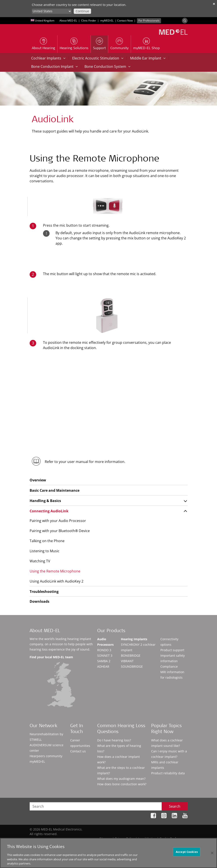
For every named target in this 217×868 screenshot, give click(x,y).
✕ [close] (214, 4)
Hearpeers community (46, 756)
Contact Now (125, 21)
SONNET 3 (105, 655)
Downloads (39, 601)
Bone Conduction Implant (54, 66)
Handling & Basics (45, 501)
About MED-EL (68, 21)
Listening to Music (45, 551)
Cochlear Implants (48, 58)
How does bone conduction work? (122, 784)
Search (175, 806)
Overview (38, 480)
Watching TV (40, 561)
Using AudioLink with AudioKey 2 (56, 581)
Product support (172, 650)
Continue (82, 11)
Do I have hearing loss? (114, 740)
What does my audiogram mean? (121, 779)
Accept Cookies (187, 854)
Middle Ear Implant (148, 58)
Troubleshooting (44, 592)
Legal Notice (147, 838)
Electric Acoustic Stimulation (98, 58)
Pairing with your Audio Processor (58, 521)
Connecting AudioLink (49, 511)
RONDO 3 (104, 650)
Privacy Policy (125, 838)
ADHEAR (103, 666)
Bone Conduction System (107, 66)
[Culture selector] (52, 11)
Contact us (78, 751)
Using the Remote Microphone (55, 571)
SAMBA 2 (104, 661)
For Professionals (149, 21)
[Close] (212, 855)
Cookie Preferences (174, 838)
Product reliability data (168, 773)
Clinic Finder (89, 21)
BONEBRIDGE (131, 655)
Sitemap (105, 838)
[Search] (185, 21)
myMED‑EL (107, 21)
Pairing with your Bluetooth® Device (60, 531)
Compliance (169, 666)
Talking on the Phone (47, 541)
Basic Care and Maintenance (55, 490)
